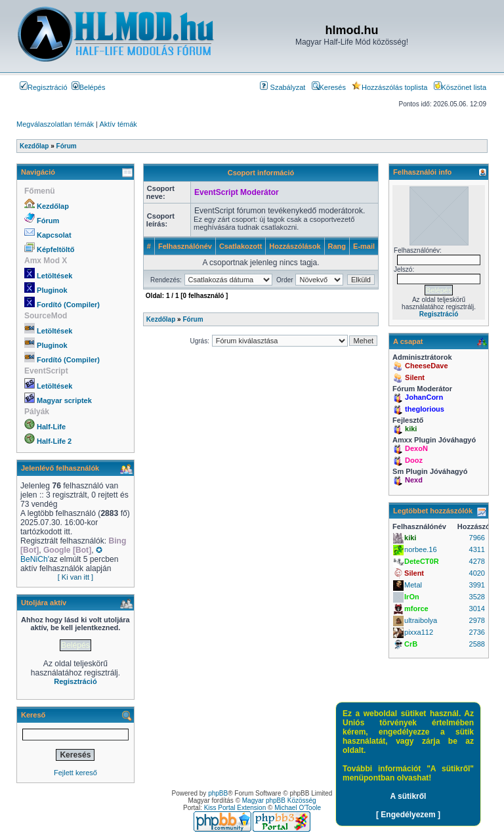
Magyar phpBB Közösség (279, 801)
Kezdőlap (53, 206)
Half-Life (51, 427)
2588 (477, 644)
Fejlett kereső (75, 773)
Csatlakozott (241, 246)
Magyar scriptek (64, 400)
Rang (337, 246)
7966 (477, 538)
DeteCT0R (422, 561)
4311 (477, 549)
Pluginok (52, 290)
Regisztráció (44, 87)
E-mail (364, 246)
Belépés (89, 87)
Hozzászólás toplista (389, 87)
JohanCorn (424, 397)
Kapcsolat (54, 235)
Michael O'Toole (298, 808)
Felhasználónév (185, 246)
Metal (413, 585)
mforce (416, 609)
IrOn (412, 597)
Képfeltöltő (55, 249)
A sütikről (409, 796)
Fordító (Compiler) (68, 305)
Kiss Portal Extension (235, 808)
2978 (477, 620)
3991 (477, 585)
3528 (477, 597)
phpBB (218, 793)
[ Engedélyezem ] (408, 815)
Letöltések (54, 276)
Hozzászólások (295, 246)
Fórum (48, 221)
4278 (477, 561)
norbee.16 (421, 549)
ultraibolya (421, 620)
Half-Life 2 (54, 441)
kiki (411, 429)
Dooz (414, 460)
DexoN (416, 448)
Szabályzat (283, 87)
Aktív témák (118, 124)
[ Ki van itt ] (75, 577)
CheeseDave (426, 366)
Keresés (329, 87)
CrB (411, 644)
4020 (477, 573)
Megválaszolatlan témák (55, 124)
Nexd (414, 480)
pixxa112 (419, 632)
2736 (477, 632)
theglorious (425, 409)
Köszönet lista (460, 87)
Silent (415, 377)
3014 (477, 609)
